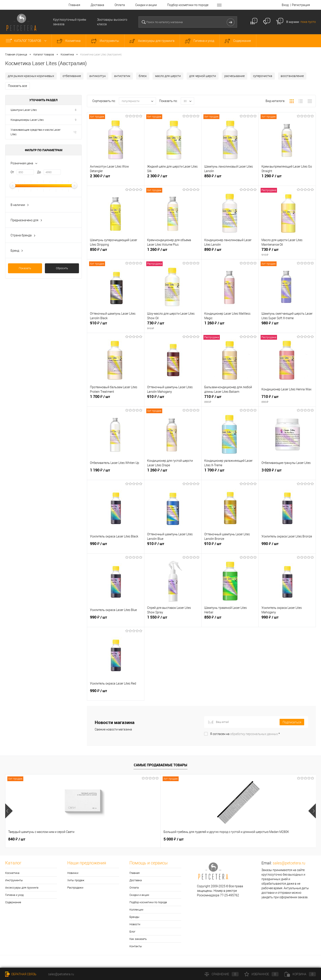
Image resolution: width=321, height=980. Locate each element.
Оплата (120, 5)
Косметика (12, 873)
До (39, 172)
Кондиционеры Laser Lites (27, 120)
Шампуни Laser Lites (24, 110)
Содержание (13, 902)
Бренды (134, 917)
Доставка (97, 5)
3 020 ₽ (287, 474)
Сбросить (62, 268)
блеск (143, 76)
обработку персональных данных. (254, 734)
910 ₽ (116, 327)
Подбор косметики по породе (188, 5)
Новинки (73, 873)
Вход (285, 5)
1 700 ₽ (116, 400)
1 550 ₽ (173, 621)
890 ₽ (230, 253)
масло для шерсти (168, 76)
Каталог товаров (27, 41)
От (12, 172)
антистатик (122, 76)
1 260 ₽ (173, 253)
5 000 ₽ (96, 839)
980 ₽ (287, 327)
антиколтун (98, 76)
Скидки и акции (146, 5)
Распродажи (75, 888)
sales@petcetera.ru (289, 863)
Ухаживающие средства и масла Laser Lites (35, 132)
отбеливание (72, 76)
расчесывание (234, 76)
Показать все (17, 86)
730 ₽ (287, 253)
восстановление (292, 76)
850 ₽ (230, 179)
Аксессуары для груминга (22, 888)
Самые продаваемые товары (160, 765)
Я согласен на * (245, 734)
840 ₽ (17, 839)
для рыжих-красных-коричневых (31, 76)
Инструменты (14, 880)
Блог (132, 932)
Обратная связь (21, 974)
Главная (74, 5)
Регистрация (301, 5)
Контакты (136, 946)
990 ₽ (116, 547)
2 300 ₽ (116, 179)
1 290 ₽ (287, 179)
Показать (25, 268)
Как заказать (138, 939)
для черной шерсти (203, 76)
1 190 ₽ (116, 474)
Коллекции (136, 910)
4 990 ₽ (251, 839)
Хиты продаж (76, 880)
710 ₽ (230, 400)
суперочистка (263, 76)
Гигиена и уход (14, 895)
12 (75, 132)
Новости (135, 924)
